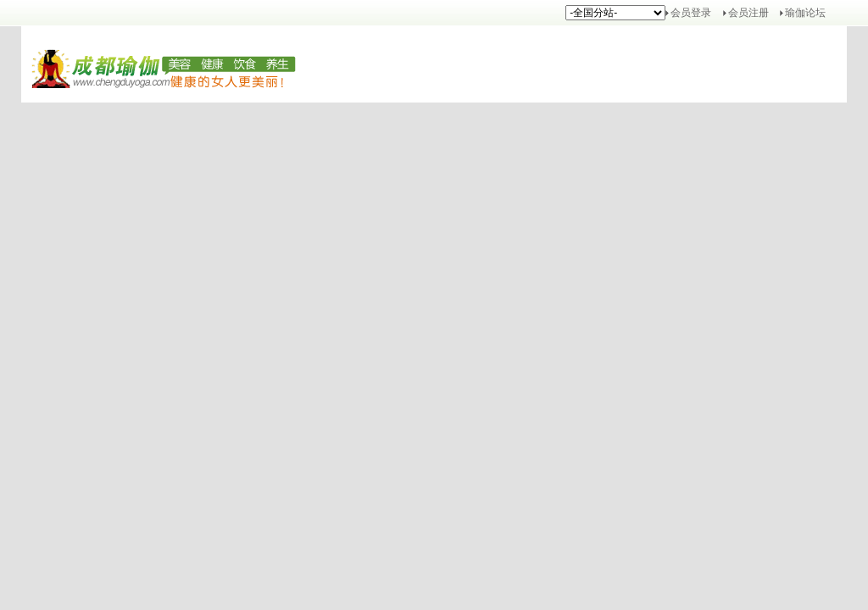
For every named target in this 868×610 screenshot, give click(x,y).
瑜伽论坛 (805, 13)
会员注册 (748, 13)
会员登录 (691, 13)
